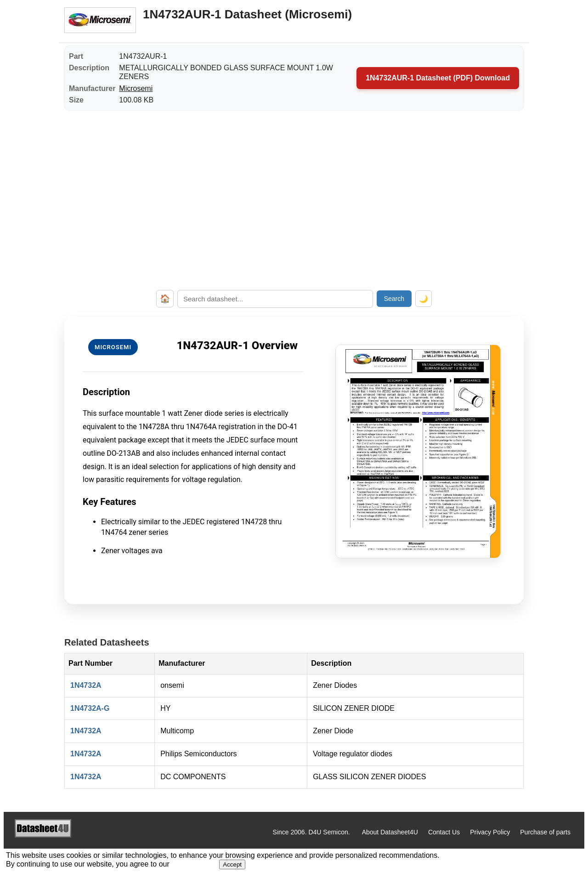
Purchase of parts (545, 832)
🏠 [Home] (165, 299)
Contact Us (444, 832)
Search (394, 299)
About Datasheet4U (390, 832)
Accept (232, 864)
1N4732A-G (90, 708)
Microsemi (136, 88)
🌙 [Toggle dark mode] (424, 299)
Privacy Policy (490, 832)
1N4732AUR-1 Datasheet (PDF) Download (438, 78)
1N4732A (86, 685)
